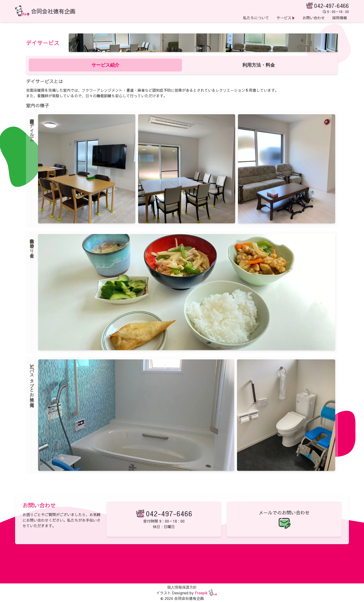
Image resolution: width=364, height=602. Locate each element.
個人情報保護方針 (182, 587)
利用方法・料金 (259, 65)
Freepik (201, 593)
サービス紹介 (105, 65)
